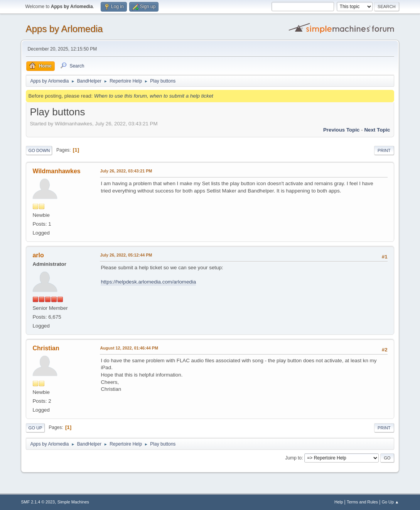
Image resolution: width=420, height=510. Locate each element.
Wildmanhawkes (56, 171)
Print (384, 150)
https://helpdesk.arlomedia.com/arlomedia (148, 282)
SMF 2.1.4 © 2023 (38, 502)
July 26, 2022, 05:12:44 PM (126, 255)
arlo (38, 255)
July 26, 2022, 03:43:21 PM (126, 171)
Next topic (377, 130)
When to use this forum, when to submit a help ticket (154, 96)
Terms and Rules (362, 502)
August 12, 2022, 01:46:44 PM (129, 348)
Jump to (294, 458)
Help (339, 502)
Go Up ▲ (390, 502)
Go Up (35, 428)
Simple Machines (73, 502)
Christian (46, 348)
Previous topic (342, 130)
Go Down (39, 150)
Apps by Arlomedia (64, 29)
